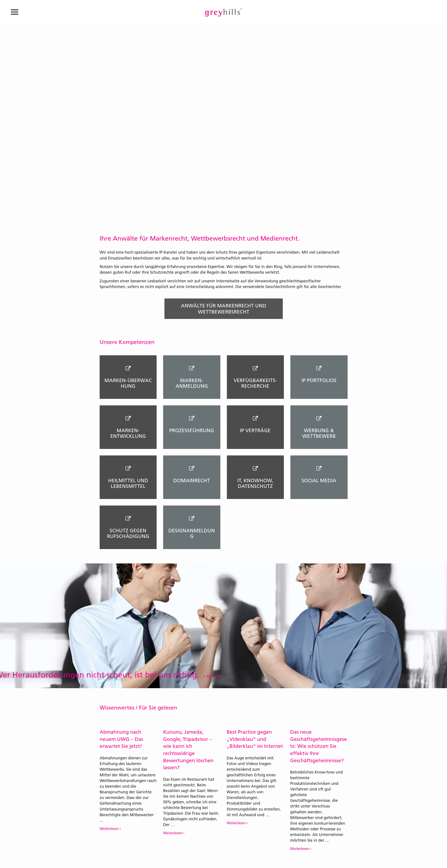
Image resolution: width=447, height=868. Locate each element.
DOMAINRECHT (192, 480)
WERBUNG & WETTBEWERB (319, 433)
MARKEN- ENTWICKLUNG (128, 433)
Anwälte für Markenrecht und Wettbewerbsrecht (224, 309)
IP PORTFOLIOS (319, 380)
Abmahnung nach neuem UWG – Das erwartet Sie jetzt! (121, 739)
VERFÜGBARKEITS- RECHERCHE (255, 383)
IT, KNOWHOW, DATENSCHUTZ (255, 483)
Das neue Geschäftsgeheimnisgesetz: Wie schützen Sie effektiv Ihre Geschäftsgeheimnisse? (319, 746)
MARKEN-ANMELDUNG (192, 383)
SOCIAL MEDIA (319, 480)
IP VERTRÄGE (255, 430)
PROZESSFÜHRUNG (192, 430)
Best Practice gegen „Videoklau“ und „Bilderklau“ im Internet (255, 739)
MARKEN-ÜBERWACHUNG (128, 383)
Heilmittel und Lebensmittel (128, 483)
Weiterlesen (110, 828)
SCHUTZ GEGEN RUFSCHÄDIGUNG (128, 533)
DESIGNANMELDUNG (192, 533)
